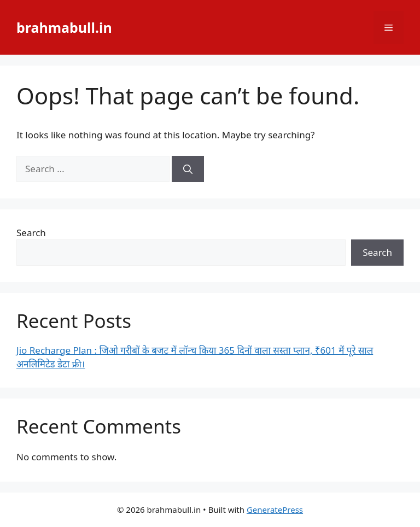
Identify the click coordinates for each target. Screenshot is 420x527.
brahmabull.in (64, 27)
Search (31, 233)
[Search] (188, 169)
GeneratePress (275, 510)
